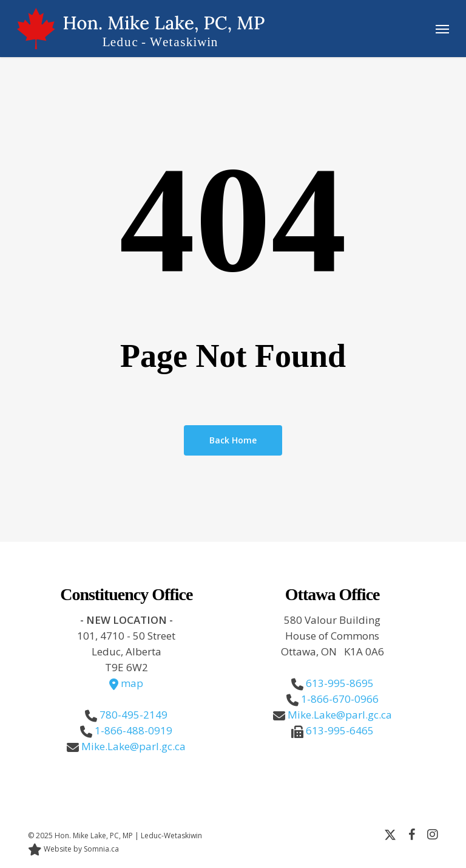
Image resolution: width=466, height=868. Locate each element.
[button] (442, 29)
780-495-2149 (133, 715)
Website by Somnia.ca (73, 849)
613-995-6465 (340, 730)
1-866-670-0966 (340, 699)
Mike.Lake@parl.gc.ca (133, 746)
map (126, 683)
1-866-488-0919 (133, 730)
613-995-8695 (340, 683)
